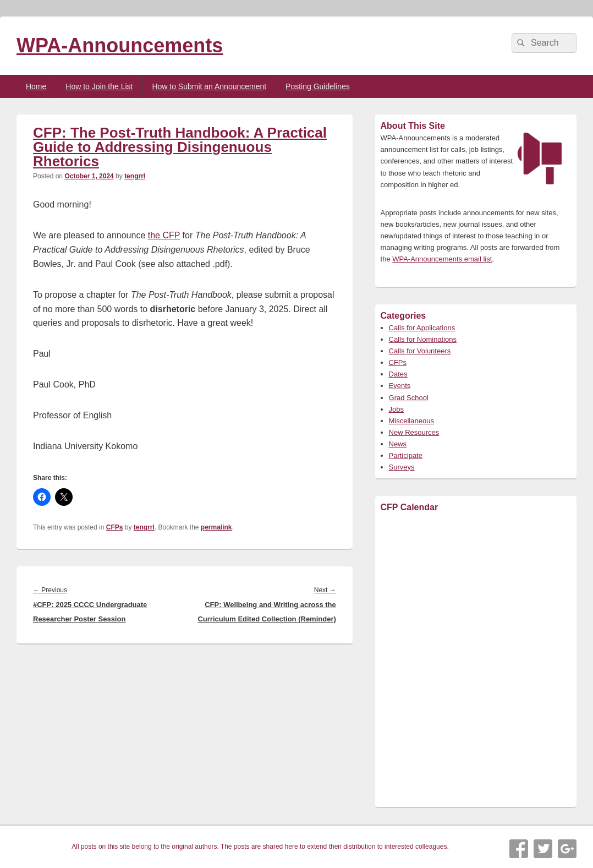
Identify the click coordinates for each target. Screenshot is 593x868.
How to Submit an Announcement (209, 86)
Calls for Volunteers (420, 351)
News (398, 444)
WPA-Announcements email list (442, 259)
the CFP (164, 235)
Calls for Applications (422, 328)
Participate (406, 455)
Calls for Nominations (423, 339)
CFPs (115, 527)
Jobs (396, 409)
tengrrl (135, 176)
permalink (216, 527)
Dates (398, 374)
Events (400, 386)
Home (36, 86)
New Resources (414, 432)
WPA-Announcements (120, 45)
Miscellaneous (411, 421)
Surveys (402, 467)
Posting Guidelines (318, 86)
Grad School (409, 398)
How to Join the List (99, 86)
